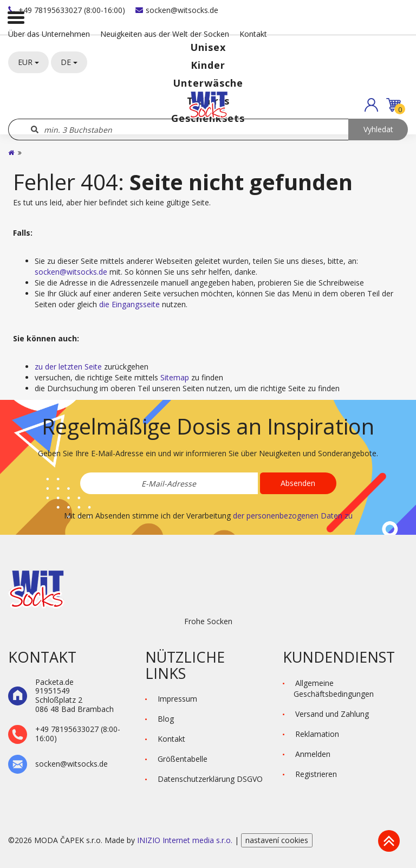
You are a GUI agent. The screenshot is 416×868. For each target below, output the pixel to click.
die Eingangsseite (129, 304)
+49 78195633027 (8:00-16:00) (67, 10)
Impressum (177, 699)
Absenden (298, 483)
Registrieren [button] (316, 774)
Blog (166, 719)
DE (69, 62)
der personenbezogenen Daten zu (293, 516)
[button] (371, 105)
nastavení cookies (277, 840)
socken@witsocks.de (177, 10)
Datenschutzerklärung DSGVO (210, 779)
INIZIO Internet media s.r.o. (186, 840)
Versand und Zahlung (332, 714)
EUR (28, 62)
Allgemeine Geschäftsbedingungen (334, 688)
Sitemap (175, 377)
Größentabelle (183, 759)
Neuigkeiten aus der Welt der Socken (165, 34)
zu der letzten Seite (68, 367)
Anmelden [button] (313, 754)
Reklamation (317, 734)
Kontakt (253, 34)
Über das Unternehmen (49, 34)
